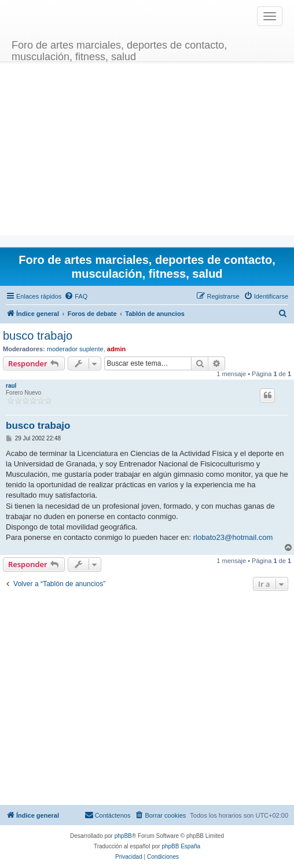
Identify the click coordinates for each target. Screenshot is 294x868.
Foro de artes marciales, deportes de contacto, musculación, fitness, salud (119, 49)
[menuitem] (76, 296)
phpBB (123, 836)
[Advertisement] (147, 155)
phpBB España (181, 846)
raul (11, 386)
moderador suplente (75, 349)
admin (116, 349)
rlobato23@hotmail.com (233, 537)
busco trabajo (38, 336)
